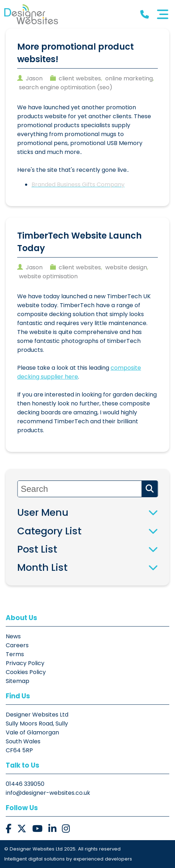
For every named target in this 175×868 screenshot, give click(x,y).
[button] (31, 14)
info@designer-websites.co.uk (48, 793)
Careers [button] (17, 645)
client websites (80, 78)
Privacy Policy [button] (25, 663)
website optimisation (48, 276)
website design (126, 267)
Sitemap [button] (18, 681)
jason (34, 78)
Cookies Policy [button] (26, 672)
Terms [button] (15, 654)
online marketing (129, 78)
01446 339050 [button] (25, 784)
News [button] (13, 636)
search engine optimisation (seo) (66, 87)
